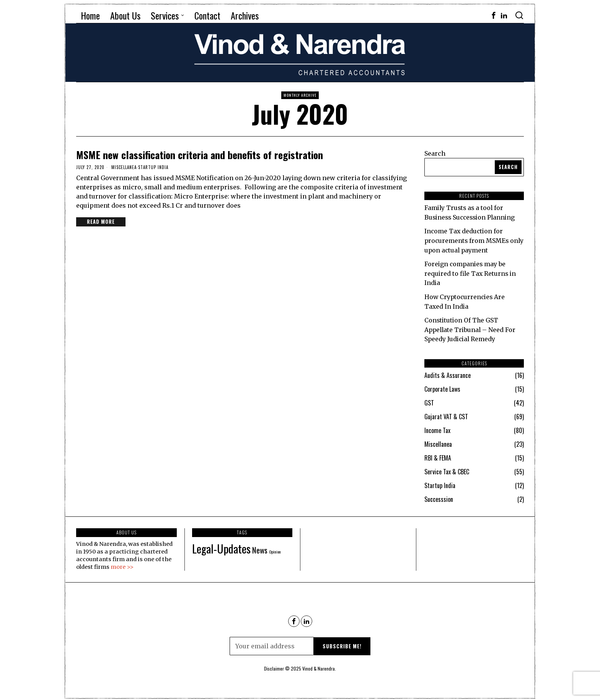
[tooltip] (494, 15)
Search (435, 153)
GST (429, 400)
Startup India (153, 167)
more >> (122, 564)
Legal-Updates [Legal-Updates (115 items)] (221, 545)
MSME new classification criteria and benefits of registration (200, 155)
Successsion (439, 497)
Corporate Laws (442, 386)
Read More (101, 221)
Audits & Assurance (448, 373)
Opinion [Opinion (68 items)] (275, 549)
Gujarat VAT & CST (446, 414)
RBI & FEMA (438, 455)
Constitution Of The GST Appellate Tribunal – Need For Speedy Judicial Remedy (471, 327)
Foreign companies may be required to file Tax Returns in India (471, 272)
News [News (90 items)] (260, 547)
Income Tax (437, 428)
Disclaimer (274, 666)
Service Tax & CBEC (447, 469)
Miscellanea (124, 167)
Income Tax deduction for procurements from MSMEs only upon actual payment (467, 240)
